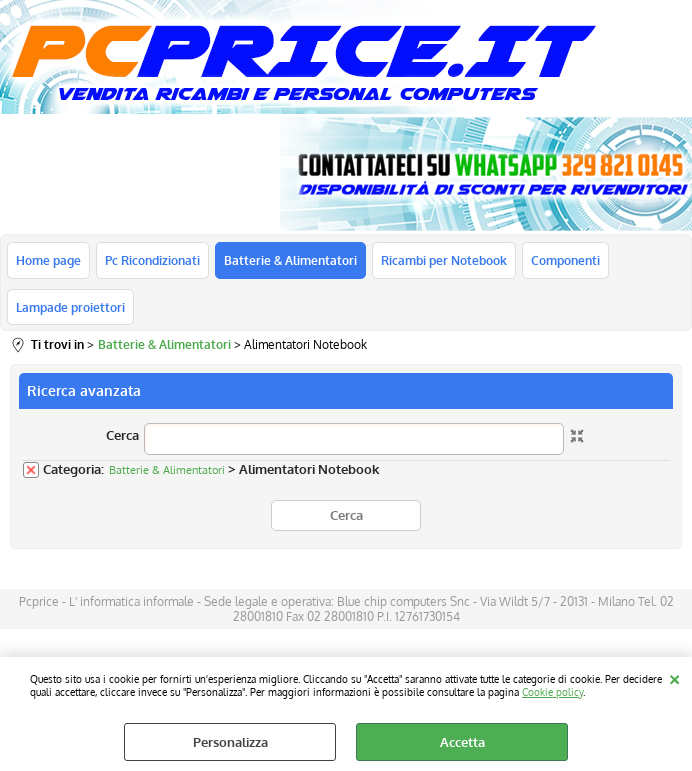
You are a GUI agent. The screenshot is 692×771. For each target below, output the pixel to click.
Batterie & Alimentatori (290, 260)
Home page (48, 260)
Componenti (565, 260)
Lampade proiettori (70, 307)
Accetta (462, 742)
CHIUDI (674, 677)
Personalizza (230, 742)
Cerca (122, 435)
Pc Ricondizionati (152, 260)
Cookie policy (552, 691)
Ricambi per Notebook (444, 260)
